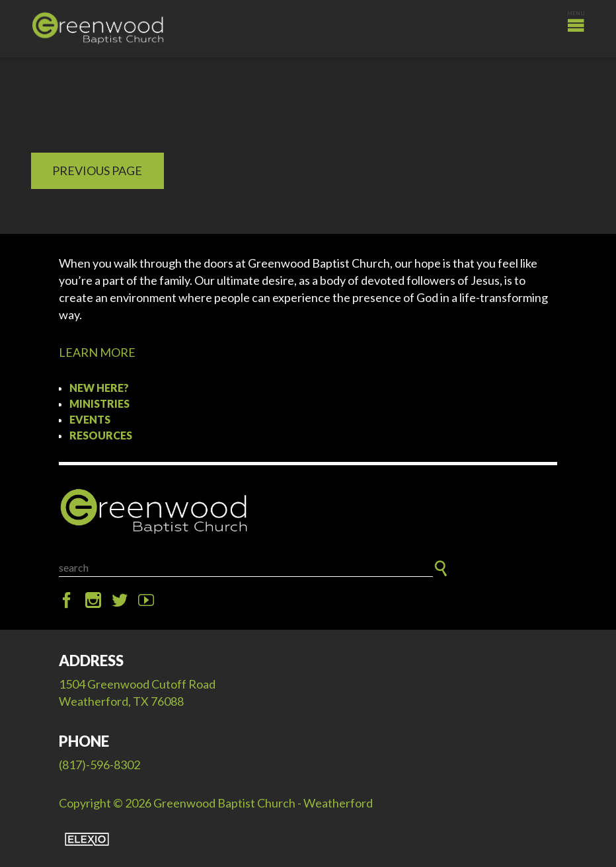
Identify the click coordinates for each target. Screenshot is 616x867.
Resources (101, 435)
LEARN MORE (97, 352)
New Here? (99, 388)
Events (90, 419)
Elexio (87, 839)
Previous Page (97, 170)
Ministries (99, 403)
